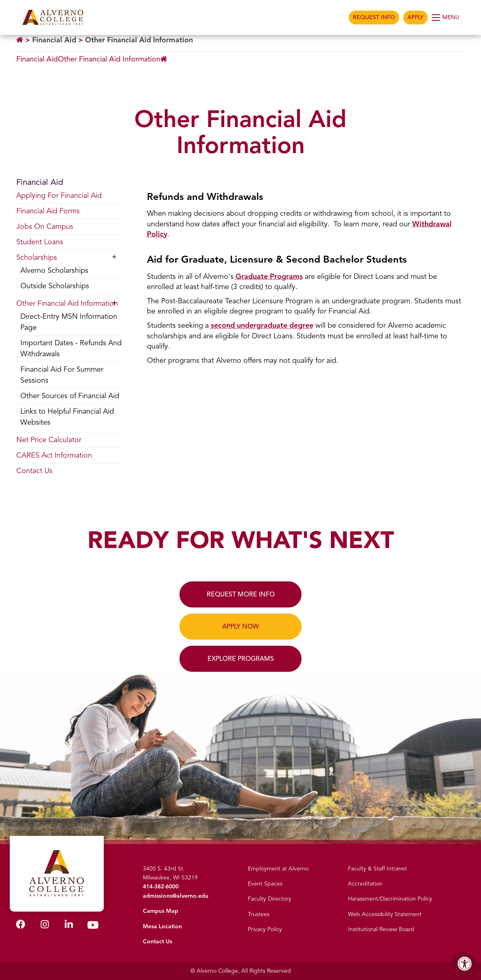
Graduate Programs (269, 276)
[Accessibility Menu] (465, 964)
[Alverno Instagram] (45, 926)
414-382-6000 (161, 887)
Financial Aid (54, 40)
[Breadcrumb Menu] (92, 59)
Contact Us (157, 942)
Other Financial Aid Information (139, 40)
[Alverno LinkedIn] (69, 926)
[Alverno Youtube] (93, 927)
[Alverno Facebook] (21, 926)
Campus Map (161, 911)
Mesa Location (162, 926)
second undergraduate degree (262, 325)
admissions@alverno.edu (176, 896)
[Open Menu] (446, 18)
